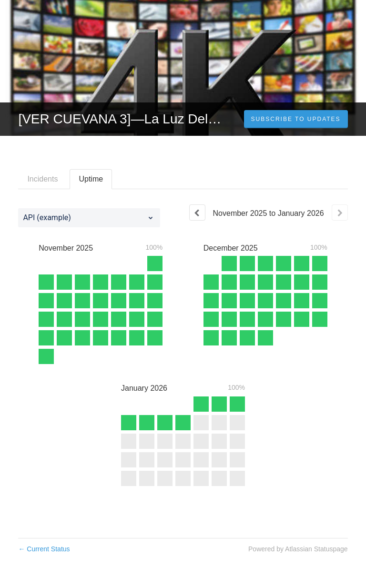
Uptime (91, 179)
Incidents (42, 179)
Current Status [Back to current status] (44, 549)
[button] (296, 119)
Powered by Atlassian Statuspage (298, 549)
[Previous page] (197, 213)
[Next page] (340, 213)
